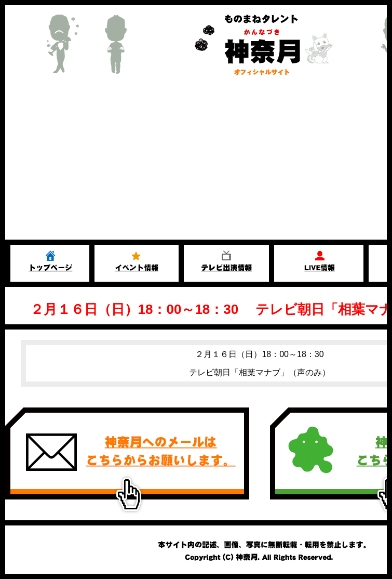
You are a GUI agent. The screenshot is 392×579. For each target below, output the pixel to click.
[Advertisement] (196, 162)
